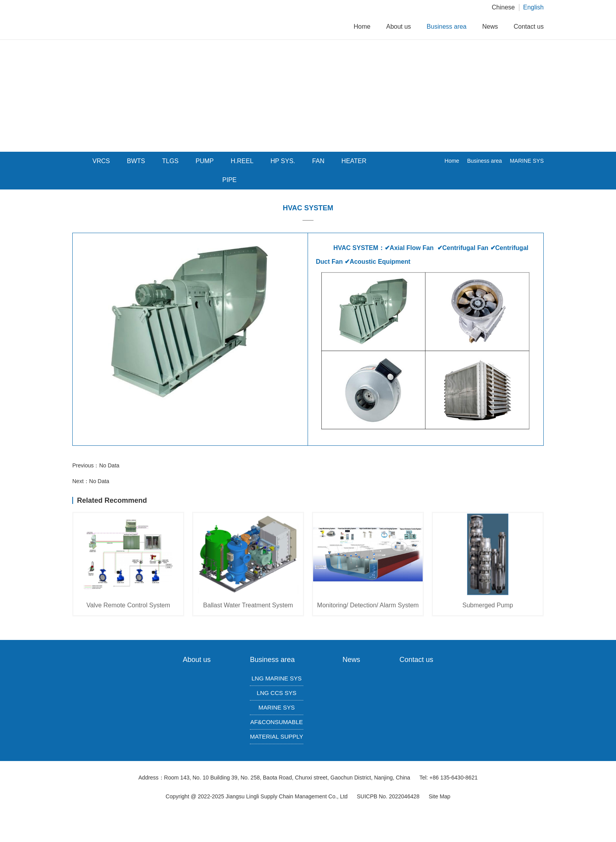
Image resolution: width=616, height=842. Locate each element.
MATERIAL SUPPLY (277, 736)
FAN (318, 161)
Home (362, 27)
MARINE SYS (527, 161)
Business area (446, 27)
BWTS (136, 161)
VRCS (101, 161)
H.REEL (242, 161)
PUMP (205, 161)
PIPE (229, 180)
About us (399, 27)
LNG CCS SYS (277, 693)
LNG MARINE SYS (277, 678)
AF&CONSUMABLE (277, 722)
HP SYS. (283, 161)
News (490, 27)
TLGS (170, 161)
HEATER (354, 161)
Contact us (529, 27)
